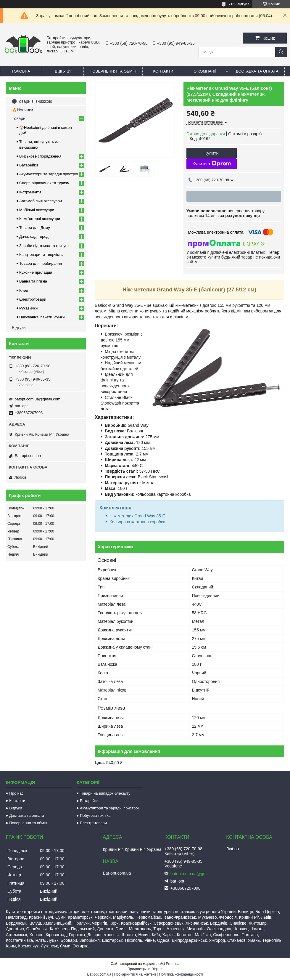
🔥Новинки (22, 110)
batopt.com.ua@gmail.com (37, 399)
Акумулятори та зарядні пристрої (49, 174)
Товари (19, 118)
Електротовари (33, 299)
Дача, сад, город (34, 236)
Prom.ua (173, 964)
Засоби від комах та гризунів (45, 246)
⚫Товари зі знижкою (32, 101)
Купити (212, 153)
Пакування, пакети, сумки (42, 317)
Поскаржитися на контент (135, 974)
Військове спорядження (40, 156)
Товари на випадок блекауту (105, 793)
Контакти (163, 71)
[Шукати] (281, 52)
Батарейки (29, 165)
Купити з (211, 164)
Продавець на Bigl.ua (145, 969)
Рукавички (28, 308)
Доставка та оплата (257, 71)
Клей (24, 290)
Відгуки (63, 71)
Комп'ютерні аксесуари (40, 219)
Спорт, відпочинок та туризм (44, 183)
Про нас (16, 793)
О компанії (205, 71)
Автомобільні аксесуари (41, 201)
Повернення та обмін (113, 71)
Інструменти (30, 192)
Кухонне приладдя (36, 272)
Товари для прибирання (41, 263)
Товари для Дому (35, 228)
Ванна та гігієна (33, 281)
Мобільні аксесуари (37, 210)
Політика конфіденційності (181, 974)
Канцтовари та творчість (41, 255)
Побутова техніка (95, 815)
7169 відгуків (239, 4)
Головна (21, 71)
